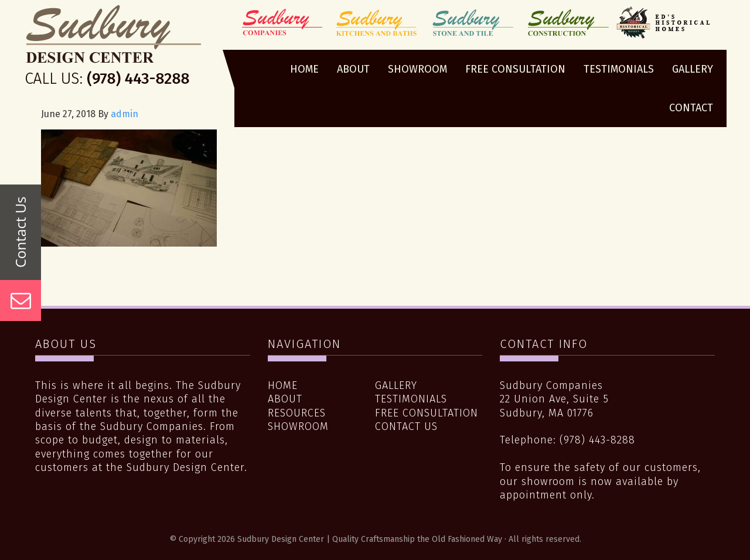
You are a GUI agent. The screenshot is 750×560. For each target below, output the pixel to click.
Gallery (396, 385)
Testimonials (411, 399)
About (285, 399)
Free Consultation (427, 413)
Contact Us (406, 426)
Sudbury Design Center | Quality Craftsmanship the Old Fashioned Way (113, 49)
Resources (297, 413)
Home (283, 385)
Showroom (298, 426)
